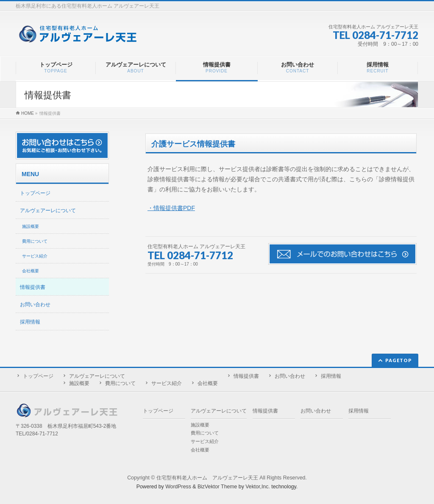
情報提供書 (33, 287)
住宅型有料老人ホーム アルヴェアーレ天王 (207, 478)
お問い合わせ (35, 305)
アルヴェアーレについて (48, 210)
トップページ (35, 193)
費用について (35, 241)
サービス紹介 (35, 256)
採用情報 (30, 322)
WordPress (178, 487)
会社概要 (31, 271)
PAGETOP (399, 360)
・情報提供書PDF (171, 208)
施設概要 (31, 226)
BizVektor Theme (217, 487)
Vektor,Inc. (258, 487)
